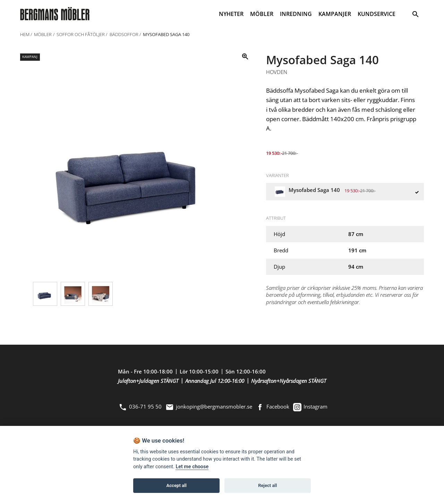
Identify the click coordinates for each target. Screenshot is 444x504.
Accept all (177, 485)
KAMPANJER (335, 14)
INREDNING (296, 14)
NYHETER (231, 14)
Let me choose (192, 467)
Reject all (267, 485)
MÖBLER (262, 14)
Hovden (277, 72)
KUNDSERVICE (377, 14)
